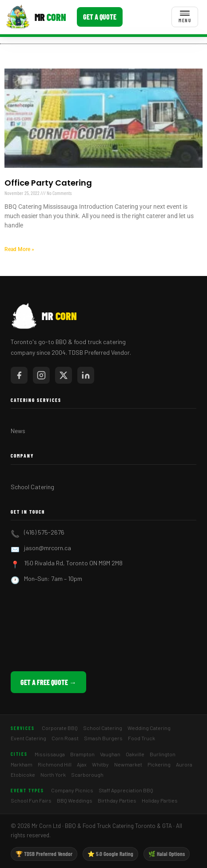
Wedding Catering (149, 728)
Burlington (163, 754)
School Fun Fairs (31, 800)
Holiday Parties (160, 800)
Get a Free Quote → (48, 682)
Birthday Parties (117, 800)
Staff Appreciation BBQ (126, 790)
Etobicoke (23, 775)
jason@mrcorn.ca (48, 548)
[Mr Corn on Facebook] (19, 375)
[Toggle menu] (185, 17)
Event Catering (28, 738)
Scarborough (87, 775)
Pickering (159, 764)
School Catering (32, 487)
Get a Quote (100, 17)
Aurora (184, 764)
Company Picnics (72, 790)
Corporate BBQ (60, 728)
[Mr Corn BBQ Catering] (36, 17)
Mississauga (50, 754)
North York (53, 775)
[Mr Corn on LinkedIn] (86, 375)
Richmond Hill (55, 764)
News (18, 431)
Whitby (100, 764)
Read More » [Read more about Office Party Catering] (19, 249)
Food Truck (141, 738)
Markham (22, 764)
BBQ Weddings (75, 800)
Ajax (82, 764)
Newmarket (128, 764)
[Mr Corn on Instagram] (41, 375)
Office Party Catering (48, 183)
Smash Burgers (103, 738)
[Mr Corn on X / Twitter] (64, 375)
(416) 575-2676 (44, 532)
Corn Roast (65, 738)
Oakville (135, 754)
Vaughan (110, 754)
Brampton (82, 754)
